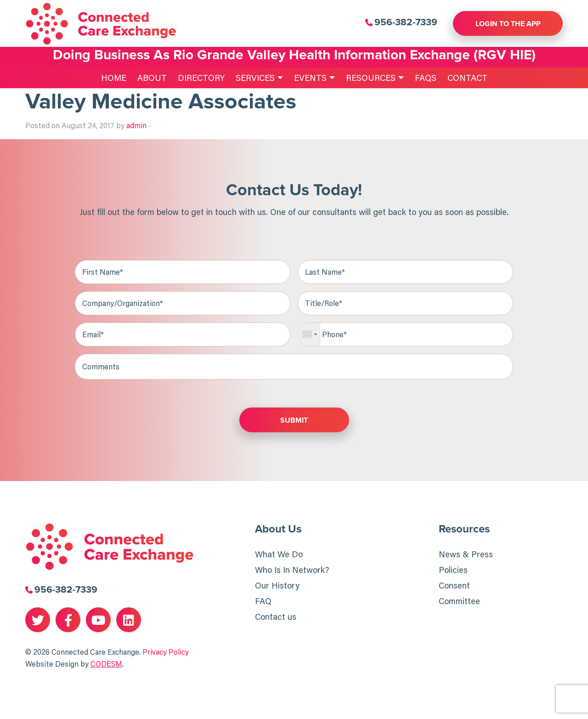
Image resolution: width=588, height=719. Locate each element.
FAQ (263, 601)
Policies (453, 570)
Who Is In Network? (292, 570)
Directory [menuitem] (201, 78)
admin (136, 125)
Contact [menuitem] (467, 78)
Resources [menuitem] (371, 78)
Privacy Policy (166, 652)
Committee (459, 601)
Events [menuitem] (310, 78)
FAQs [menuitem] (426, 78)
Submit (294, 420)
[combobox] (309, 334)
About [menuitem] (152, 78)
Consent (454, 585)
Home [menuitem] (114, 78)
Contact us (276, 617)
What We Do (279, 554)
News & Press (466, 554)
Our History (277, 585)
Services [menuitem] (255, 78)
